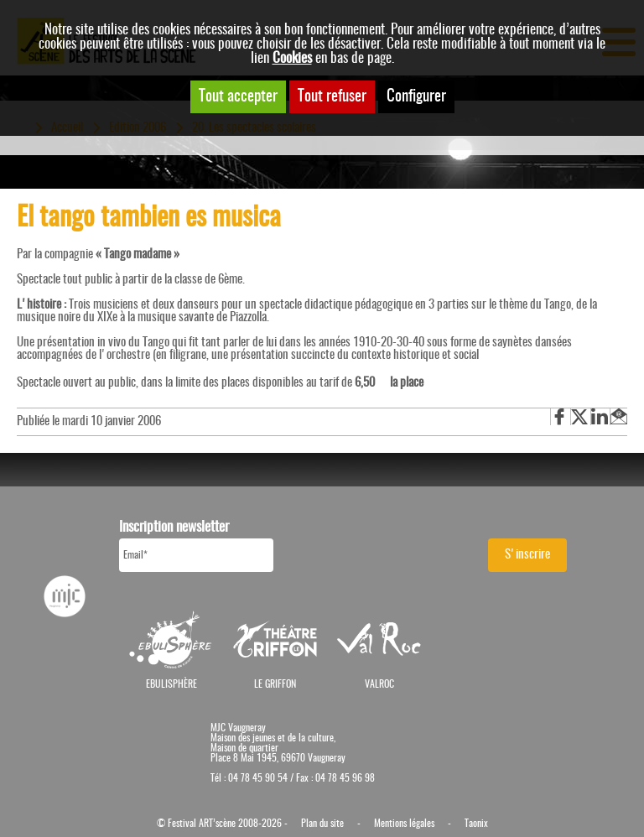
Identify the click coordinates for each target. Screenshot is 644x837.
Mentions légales (404, 824)
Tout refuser (332, 97)
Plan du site (322, 824)
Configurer (416, 97)
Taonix (476, 824)
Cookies (292, 58)
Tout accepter (238, 97)
